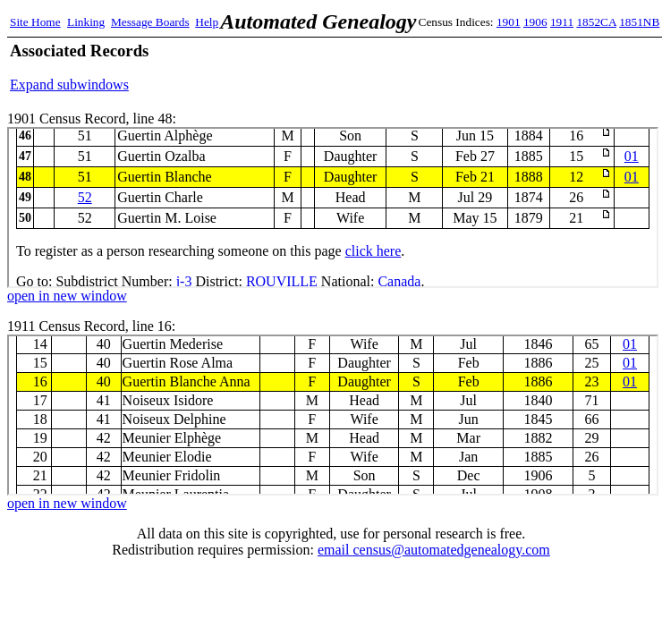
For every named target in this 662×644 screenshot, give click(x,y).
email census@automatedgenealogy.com (434, 550)
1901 (509, 22)
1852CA (596, 22)
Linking (86, 22)
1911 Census (333, 415)
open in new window (67, 296)
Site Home (35, 22)
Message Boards (150, 22)
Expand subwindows (69, 85)
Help (207, 22)
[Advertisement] (443, 67)
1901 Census (333, 208)
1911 (562, 22)
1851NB (639, 22)
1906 (535, 22)
